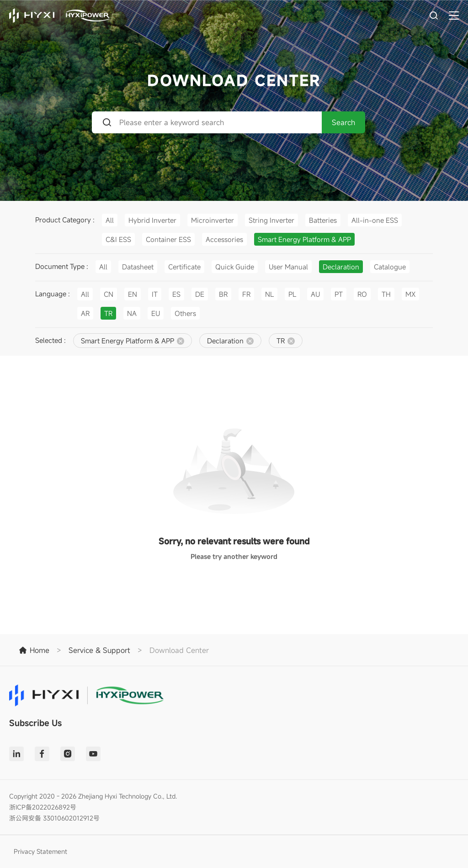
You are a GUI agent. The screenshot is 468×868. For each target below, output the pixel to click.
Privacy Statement (40, 851)
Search (343, 122)
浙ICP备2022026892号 (43, 807)
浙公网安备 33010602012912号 (54, 818)
